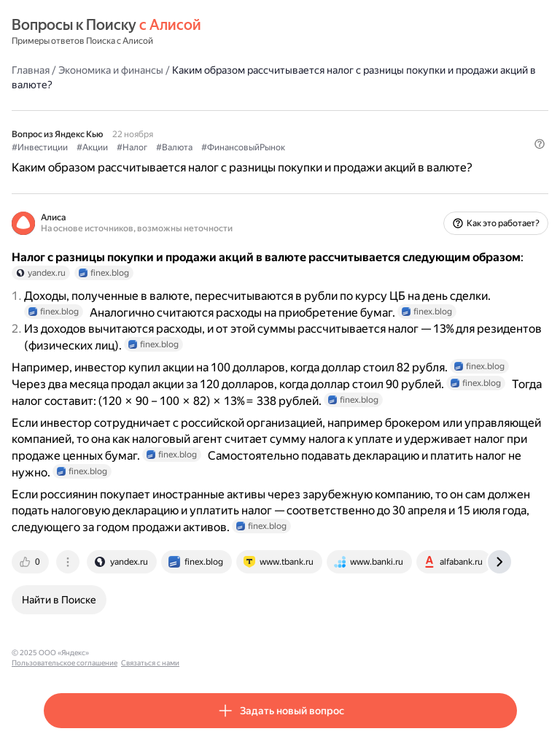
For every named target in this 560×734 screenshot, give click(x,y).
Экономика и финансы (111, 70)
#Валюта (174, 147)
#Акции (92, 147)
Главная (31, 70)
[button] (540, 144)
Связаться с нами (234, 653)
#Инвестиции (40, 147)
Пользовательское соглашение (148, 653)
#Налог (132, 147)
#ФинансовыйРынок (243, 147)
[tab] (31, 562)
